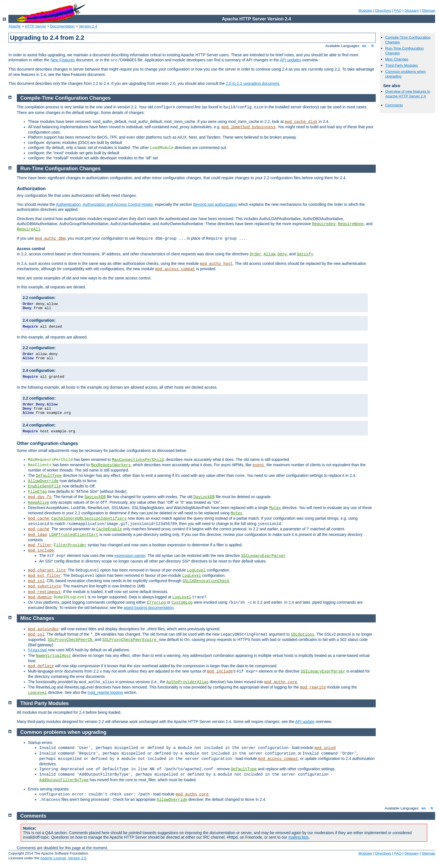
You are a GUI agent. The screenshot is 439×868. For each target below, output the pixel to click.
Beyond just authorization (215, 204)
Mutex (275, 508)
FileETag (37, 492)
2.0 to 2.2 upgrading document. (253, 83)
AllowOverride (43, 481)
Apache (15, 26)
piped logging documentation (149, 608)
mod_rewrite (313, 687)
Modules (365, 11)
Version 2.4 (88, 26)
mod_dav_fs (40, 497)
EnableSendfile (45, 486)
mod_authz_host (216, 264)
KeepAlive (39, 503)
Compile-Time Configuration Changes (66, 98)
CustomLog (182, 603)
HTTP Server (36, 26)
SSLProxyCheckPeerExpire (130, 640)
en (364, 46)
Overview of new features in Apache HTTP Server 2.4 (408, 94)
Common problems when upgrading (64, 732)
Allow (269, 254)
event (258, 465)
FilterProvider (70, 545)
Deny (282, 254)
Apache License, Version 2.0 (63, 858)
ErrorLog (156, 603)
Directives (383, 11)
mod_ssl (36, 581)
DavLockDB (95, 497)
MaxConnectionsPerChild (138, 460)
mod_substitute (45, 586)
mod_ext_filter (45, 576)
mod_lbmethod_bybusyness (248, 127)
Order (256, 254)
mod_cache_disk (301, 122)
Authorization (31, 189)
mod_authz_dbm (50, 239)
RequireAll (29, 229)
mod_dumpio (40, 597)
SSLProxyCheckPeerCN (71, 640)
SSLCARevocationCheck (206, 581)
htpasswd (37, 650)
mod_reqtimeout (45, 592)
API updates (291, 60)
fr (373, 46)
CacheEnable (109, 529)
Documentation (62, 26)
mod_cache (39, 519)
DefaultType (49, 476)
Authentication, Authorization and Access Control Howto (104, 204)
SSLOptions (303, 634)
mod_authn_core (281, 682)
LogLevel (196, 570)
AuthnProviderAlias (187, 682)
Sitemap (428, 11)
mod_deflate (41, 666)
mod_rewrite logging (105, 692)
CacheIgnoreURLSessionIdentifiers (89, 519)
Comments (394, 105)
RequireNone (351, 224)
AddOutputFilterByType (64, 780)
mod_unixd (325, 748)
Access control (31, 249)
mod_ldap (37, 535)
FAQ (398, 11)
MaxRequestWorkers (111, 465)
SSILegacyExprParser (263, 556)
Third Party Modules (401, 65)
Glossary (411, 11)
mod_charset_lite (47, 570)
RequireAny (324, 224)
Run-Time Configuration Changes (61, 169)
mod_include (41, 550)
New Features (63, 60)
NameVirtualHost (53, 656)
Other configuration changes (47, 443)
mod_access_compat (175, 269)
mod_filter (40, 545)
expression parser (130, 556)
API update (305, 722)
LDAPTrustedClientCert (74, 535)
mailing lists (298, 837)
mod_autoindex (43, 629)
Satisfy (305, 254)
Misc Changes (397, 59)
